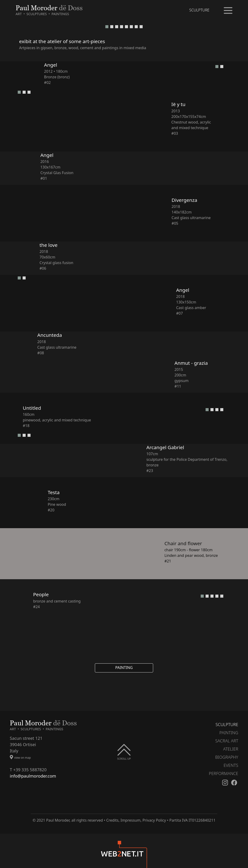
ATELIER (231, 749)
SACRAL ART (227, 741)
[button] (107, 27)
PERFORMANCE (224, 773)
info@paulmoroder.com (33, 776)
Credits (112, 820)
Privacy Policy (154, 820)
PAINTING (229, 733)
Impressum (131, 820)
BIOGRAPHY (227, 757)
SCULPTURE (227, 724)
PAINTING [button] (124, 668)
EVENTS (231, 765)
